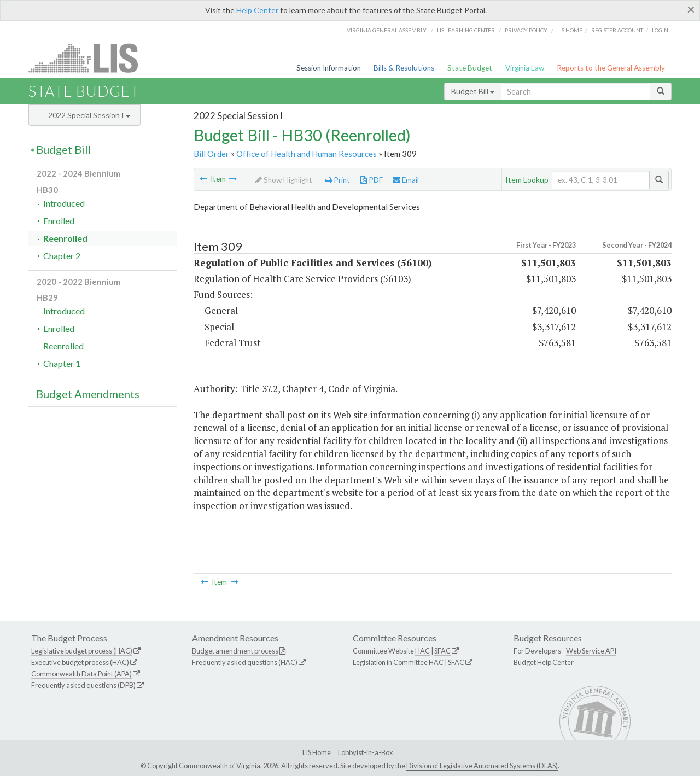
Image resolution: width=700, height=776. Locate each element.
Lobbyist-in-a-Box (365, 752)
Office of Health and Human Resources (307, 154)
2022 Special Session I (89, 115)
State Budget (470, 68)
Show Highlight (284, 180)
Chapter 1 (62, 363)
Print (337, 180)
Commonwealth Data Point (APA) (81, 674)
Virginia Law (525, 68)
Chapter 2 (62, 256)
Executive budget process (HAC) (80, 662)
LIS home (570, 30)
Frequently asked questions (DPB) (83, 685)
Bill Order (211, 154)
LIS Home (317, 752)
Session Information (329, 68)
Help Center (257, 10)
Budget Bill (473, 91)
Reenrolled (65, 238)
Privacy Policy (526, 30)
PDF (372, 180)
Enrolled (59, 221)
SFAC (442, 651)
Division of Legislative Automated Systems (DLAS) (482, 766)
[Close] (691, 9)
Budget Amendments (88, 394)
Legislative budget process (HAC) (82, 651)
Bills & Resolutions (404, 68)
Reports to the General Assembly (611, 68)
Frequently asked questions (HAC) (245, 662)
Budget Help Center (544, 662)
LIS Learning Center (466, 30)
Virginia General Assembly (387, 30)
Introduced (64, 203)
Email (406, 180)
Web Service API (591, 651)
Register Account (617, 30)
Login (660, 30)
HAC (422, 651)
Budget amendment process (235, 651)
